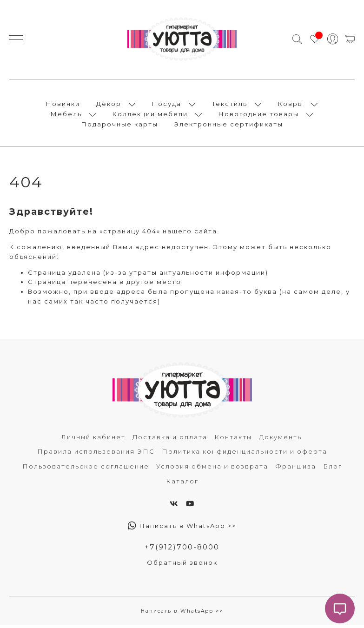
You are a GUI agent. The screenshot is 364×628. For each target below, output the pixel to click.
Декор (109, 105)
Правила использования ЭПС (96, 454)
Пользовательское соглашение (86, 469)
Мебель (66, 115)
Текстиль (230, 105)
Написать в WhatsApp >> (182, 529)
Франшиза (296, 469)
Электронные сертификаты (229, 126)
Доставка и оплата (170, 439)
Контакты (233, 439)
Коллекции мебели (150, 115)
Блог (333, 469)
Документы (281, 439)
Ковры (291, 105)
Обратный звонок (182, 565)
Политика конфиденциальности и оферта (245, 454)
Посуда (167, 105)
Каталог (182, 484)
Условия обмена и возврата (212, 469)
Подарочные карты (120, 126)
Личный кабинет (93, 439)
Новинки (63, 105)
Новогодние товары (259, 115)
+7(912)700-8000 (182, 550)
